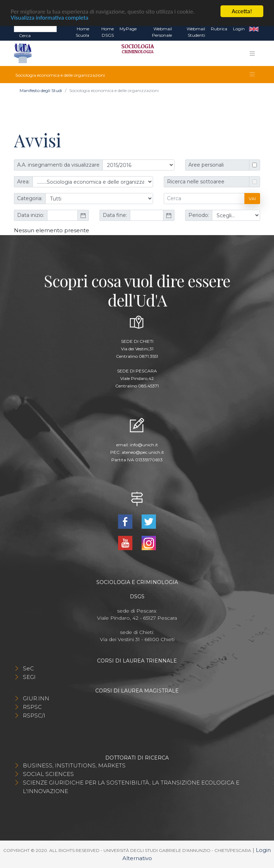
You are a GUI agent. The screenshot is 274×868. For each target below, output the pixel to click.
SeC (28, 668)
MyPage (128, 29)
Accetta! (242, 11)
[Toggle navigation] (252, 54)
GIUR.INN (36, 698)
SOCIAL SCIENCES (48, 774)
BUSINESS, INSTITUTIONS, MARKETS (74, 765)
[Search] (35, 29)
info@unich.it (144, 445)
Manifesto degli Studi (41, 90)
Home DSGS (108, 32)
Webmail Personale (162, 32)
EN (254, 29)
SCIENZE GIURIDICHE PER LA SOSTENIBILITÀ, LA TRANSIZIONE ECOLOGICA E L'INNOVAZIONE (131, 787)
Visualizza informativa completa (50, 17)
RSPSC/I (34, 715)
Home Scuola (82, 32)
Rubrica (219, 29)
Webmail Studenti (196, 32)
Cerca (25, 35)
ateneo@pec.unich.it (143, 452)
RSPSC (32, 707)
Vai (252, 199)
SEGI (29, 677)
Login (239, 29)
